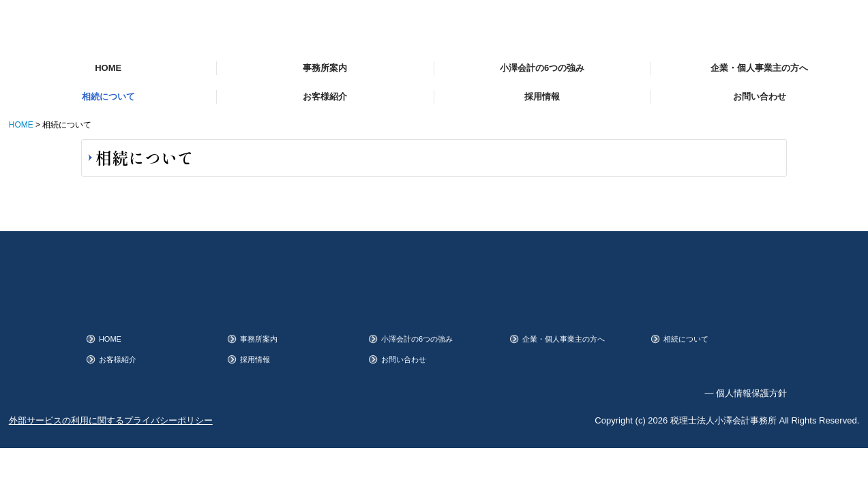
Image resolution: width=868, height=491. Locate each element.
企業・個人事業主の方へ (759, 68)
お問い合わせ (760, 96)
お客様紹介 (325, 96)
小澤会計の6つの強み (542, 68)
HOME (108, 68)
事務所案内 (325, 68)
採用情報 (542, 96)
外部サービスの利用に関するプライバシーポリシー (111, 420)
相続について (108, 96)
